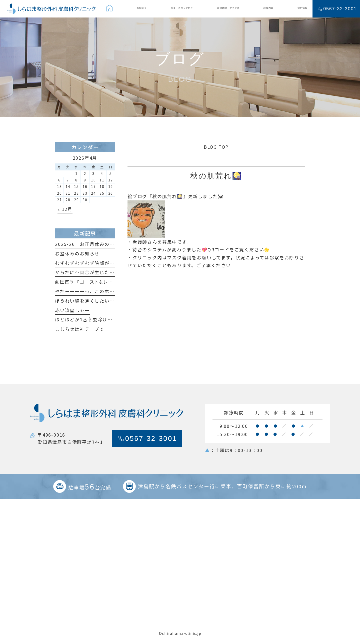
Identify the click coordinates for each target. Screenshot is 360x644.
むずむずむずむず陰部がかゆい (90, 263)
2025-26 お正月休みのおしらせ (92, 244)
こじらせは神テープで (80, 329)
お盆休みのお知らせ (77, 253)
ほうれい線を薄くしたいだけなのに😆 (98, 301)
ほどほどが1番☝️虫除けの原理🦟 (92, 319)
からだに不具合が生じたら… (87, 272)
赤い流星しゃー (72, 310)
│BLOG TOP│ (216, 147)
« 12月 (65, 209)
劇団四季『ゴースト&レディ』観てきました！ (106, 282)
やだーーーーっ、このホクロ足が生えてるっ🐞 (107, 291)
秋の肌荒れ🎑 (168, 196)
